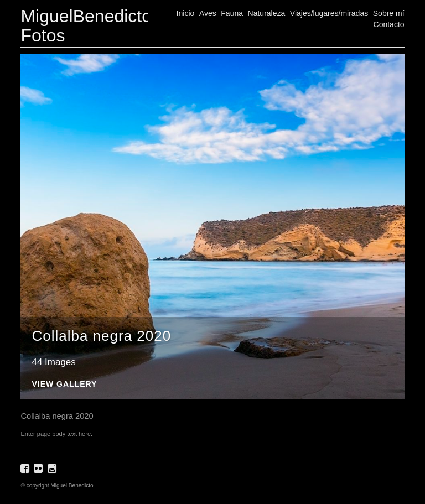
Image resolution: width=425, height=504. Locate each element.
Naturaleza (267, 13)
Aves (208, 13)
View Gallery (64, 384)
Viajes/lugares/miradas (329, 13)
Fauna (232, 13)
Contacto (389, 24)
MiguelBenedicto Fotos (86, 26)
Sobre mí (389, 13)
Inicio (186, 13)
